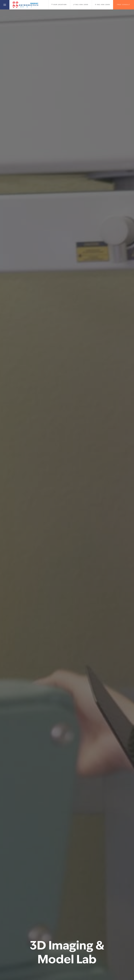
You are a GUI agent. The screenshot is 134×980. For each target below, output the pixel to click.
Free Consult (124, 5)
